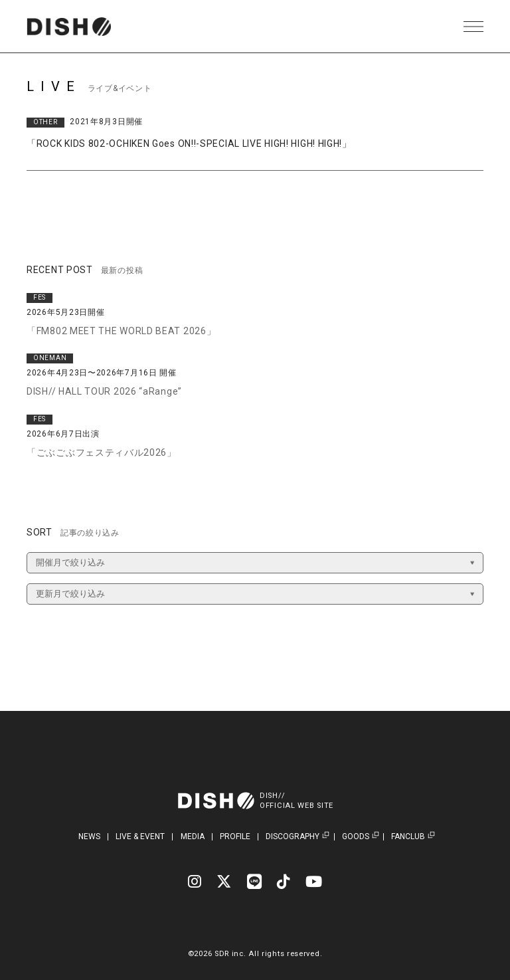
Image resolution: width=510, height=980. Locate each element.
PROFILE (235, 836)
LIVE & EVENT (140, 836)
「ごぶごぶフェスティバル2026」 (102, 452)
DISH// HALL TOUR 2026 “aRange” (104, 391)
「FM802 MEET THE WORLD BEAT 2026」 (121, 331)
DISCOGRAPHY (293, 837)
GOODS (356, 837)
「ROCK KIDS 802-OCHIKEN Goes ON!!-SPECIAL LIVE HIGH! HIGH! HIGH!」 (189, 144)
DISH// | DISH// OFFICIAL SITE (69, 27)
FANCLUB (408, 837)
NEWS (89, 836)
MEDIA (193, 836)
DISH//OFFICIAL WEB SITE (297, 801)
